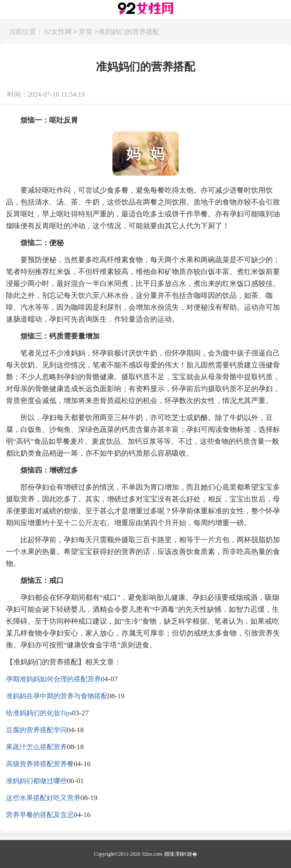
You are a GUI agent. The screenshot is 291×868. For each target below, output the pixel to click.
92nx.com (152, 854)
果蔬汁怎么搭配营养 (36, 747)
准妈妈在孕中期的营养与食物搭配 (57, 696)
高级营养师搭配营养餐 (40, 764)
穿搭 (86, 32)
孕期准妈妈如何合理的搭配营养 (53, 679)
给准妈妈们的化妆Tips (39, 713)
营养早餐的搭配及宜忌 (40, 815)
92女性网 (58, 32)
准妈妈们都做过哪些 (36, 781)
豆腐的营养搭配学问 (36, 730)
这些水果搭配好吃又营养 (43, 798)
